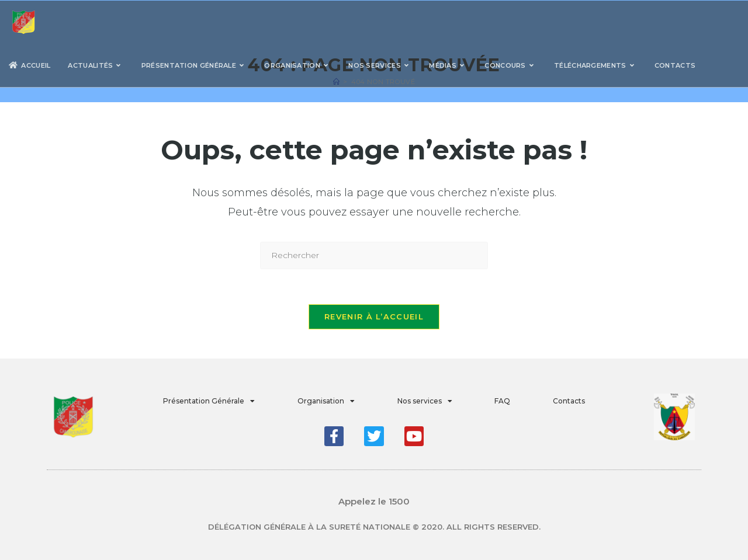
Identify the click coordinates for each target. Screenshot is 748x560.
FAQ (502, 401)
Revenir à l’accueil (374, 316)
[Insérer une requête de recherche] (374, 255)
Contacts (569, 401)
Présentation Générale (209, 401)
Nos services (425, 401)
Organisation (326, 401)
